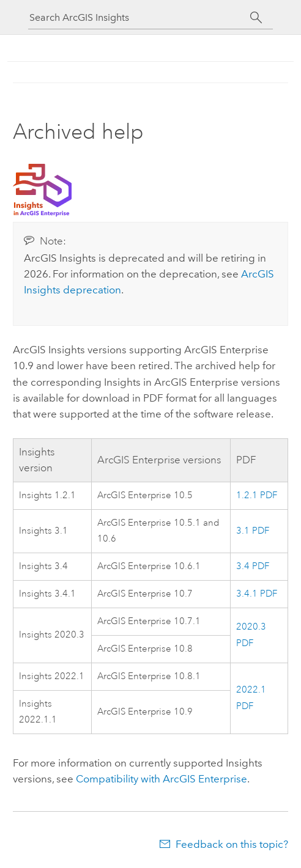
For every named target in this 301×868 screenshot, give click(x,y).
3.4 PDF (253, 566)
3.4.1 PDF (257, 594)
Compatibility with (162, 779)
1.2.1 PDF (257, 495)
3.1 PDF (253, 531)
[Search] (256, 18)
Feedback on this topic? (232, 844)
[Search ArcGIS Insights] (139, 17)
